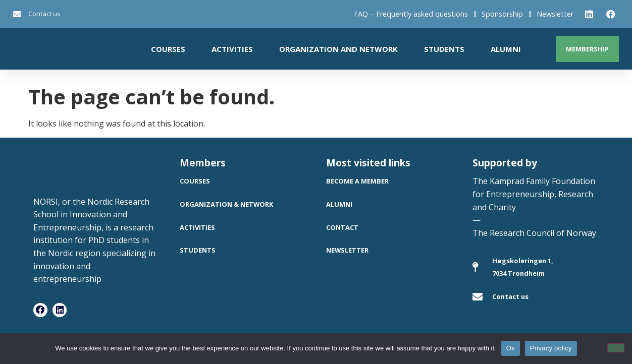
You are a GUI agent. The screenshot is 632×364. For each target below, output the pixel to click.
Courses (168, 49)
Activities (232, 49)
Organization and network (338, 49)
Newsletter (555, 14)
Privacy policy (551, 348)
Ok (511, 348)
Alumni (506, 49)
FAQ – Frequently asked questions (411, 14)
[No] (616, 348)
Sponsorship (502, 14)
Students (444, 49)
